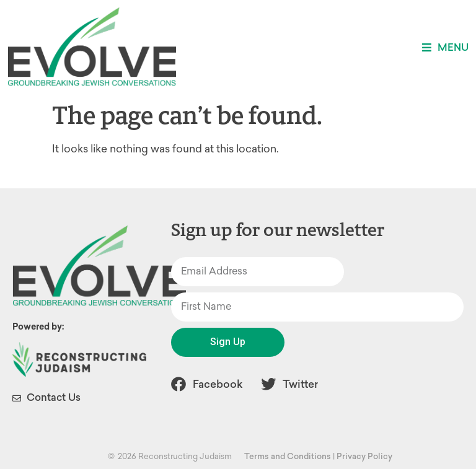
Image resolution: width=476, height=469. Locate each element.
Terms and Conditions (288, 456)
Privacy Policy (364, 456)
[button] (445, 47)
